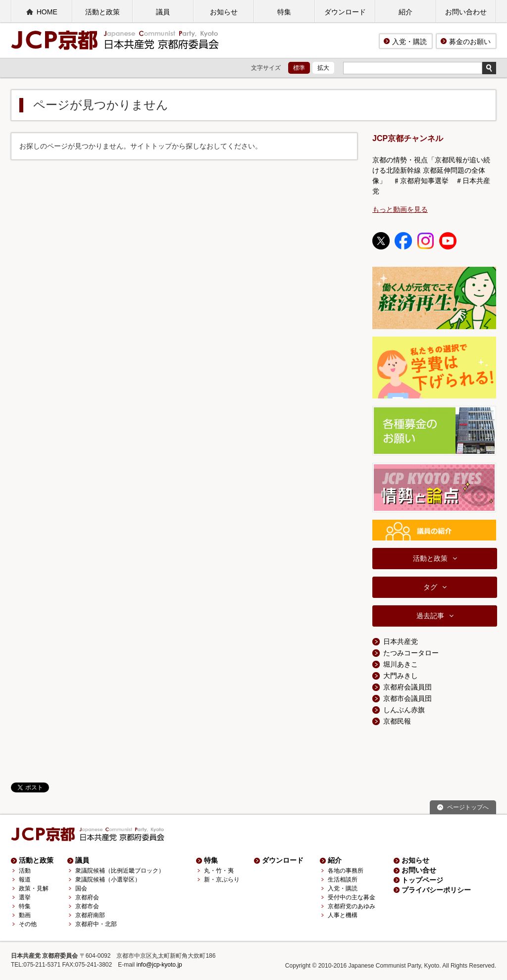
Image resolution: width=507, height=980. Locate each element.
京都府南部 (90, 915)
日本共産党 (401, 641)
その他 (28, 924)
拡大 (323, 68)
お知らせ (224, 12)
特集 (284, 12)
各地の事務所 (346, 871)
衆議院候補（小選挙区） (108, 880)
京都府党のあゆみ (352, 906)
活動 (25, 871)
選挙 (25, 897)
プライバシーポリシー (436, 890)
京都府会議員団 (407, 687)
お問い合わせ (466, 12)
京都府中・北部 (96, 924)
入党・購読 (409, 42)
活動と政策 (102, 12)
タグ (430, 587)
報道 (25, 880)
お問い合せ (419, 870)
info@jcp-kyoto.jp (159, 965)
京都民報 (397, 721)
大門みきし (401, 676)
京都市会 (87, 906)
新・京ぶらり (222, 880)
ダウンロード (345, 12)
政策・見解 (34, 888)
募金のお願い (470, 42)
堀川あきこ (401, 664)
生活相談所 (343, 880)
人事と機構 (343, 915)
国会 (81, 888)
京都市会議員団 (407, 698)
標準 (299, 68)
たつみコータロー (411, 653)
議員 (163, 12)
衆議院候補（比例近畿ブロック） (120, 871)
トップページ (422, 880)
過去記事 (430, 616)
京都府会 (87, 897)
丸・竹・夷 (219, 871)
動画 (25, 915)
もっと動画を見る (400, 209)
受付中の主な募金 (352, 897)
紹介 (406, 12)
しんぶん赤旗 (404, 710)
